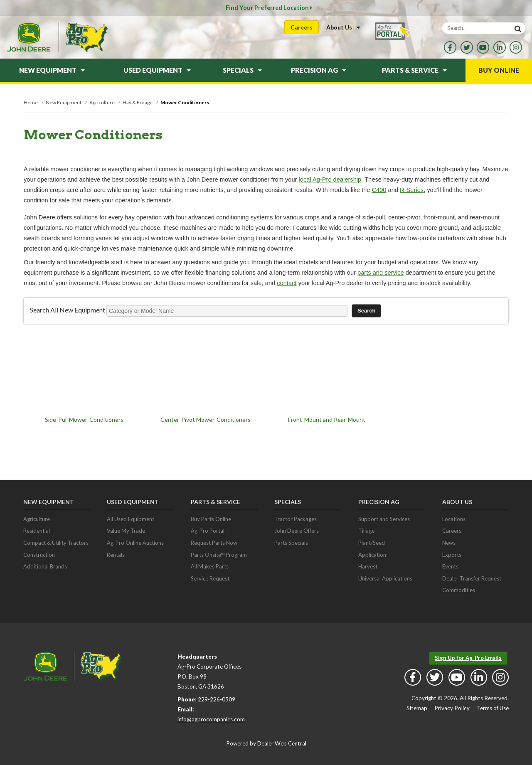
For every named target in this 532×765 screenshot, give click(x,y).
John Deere (29, 37)
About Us (343, 27)
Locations (454, 519)
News (449, 543)
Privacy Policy (452, 708)
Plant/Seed (372, 543)
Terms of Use (493, 708)
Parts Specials (291, 543)
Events (450, 566)
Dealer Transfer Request (472, 578)
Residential (37, 531)
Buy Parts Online (211, 519)
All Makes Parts (210, 566)
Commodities (459, 590)
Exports (452, 555)
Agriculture (37, 519)
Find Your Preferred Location (269, 8)
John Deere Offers (297, 531)
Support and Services (384, 519)
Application (372, 555)
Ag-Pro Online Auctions (135, 543)
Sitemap (417, 708)
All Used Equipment (131, 519)
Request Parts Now (214, 543)
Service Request (210, 578)
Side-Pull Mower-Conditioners (84, 419)
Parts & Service (414, 70)
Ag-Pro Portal (208, 531)
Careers (302, 27)
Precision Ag (319, 70)
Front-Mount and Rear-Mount (327, 419)
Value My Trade (126, 531)
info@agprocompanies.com (211, 719)
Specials (242, 70)
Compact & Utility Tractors (56, 543)
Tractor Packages (296, 519)
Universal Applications (385, 578)
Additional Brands (45, 566)
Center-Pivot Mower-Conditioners (206, 419)
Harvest (368, 566)
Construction (39, 555)
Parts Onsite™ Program (219, 555)
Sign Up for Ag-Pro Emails (468, 658)
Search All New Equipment (68, 310)
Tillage (366, 531)
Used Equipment (157, 70)
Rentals (116, 555)
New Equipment (52, 70)
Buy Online (499, 70)
